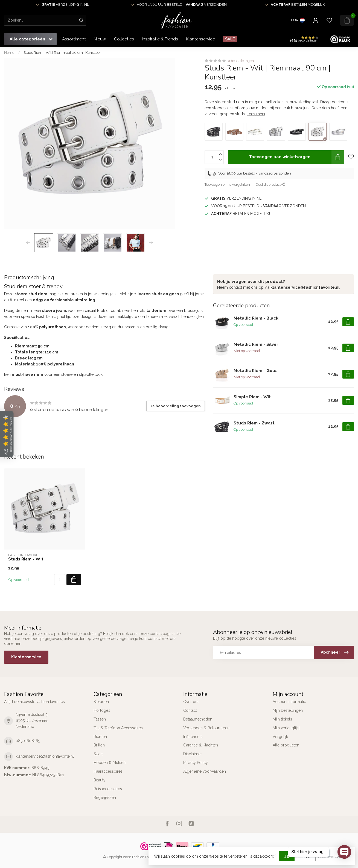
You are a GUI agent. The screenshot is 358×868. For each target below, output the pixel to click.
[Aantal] (60, 580)
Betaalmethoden (198, 719)
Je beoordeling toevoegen (176, 406)
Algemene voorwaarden (205, 771)
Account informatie (289, 702)
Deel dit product (270, 184)
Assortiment (74, 39)
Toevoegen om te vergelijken (227, 184)
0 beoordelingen (241, 61)
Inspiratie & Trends (160, 39)
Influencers (193, 737)
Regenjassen (105, 798)
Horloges (102, 710)
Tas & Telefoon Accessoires (118, 728)
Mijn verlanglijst (286, 728)
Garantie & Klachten (201, 745)
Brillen (99, 745)
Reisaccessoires (108, 789)
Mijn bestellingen (288, 710)
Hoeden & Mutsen (110, 763)
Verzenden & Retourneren (206, 728)
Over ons (191, 702)
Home (9, 52)
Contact (190, 710)
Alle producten (286, 745)
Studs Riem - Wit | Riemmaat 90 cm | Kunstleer (62, 52)
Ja (287, 856)
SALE (230, 39)
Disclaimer (193, 754)
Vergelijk (280, 737)
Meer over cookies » (334, 856)
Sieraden (101, 702)
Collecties (124, 39)
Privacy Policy (196, 763)
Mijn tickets (282, 719)
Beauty (100, 780)
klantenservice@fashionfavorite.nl (305, 287)
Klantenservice (200, 39)
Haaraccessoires (108, 771)
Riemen (100, 737)
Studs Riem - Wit (26, 559)
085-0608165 (28, 741)
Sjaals (98, 754)
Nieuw (100, 39)
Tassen (100, 719)
